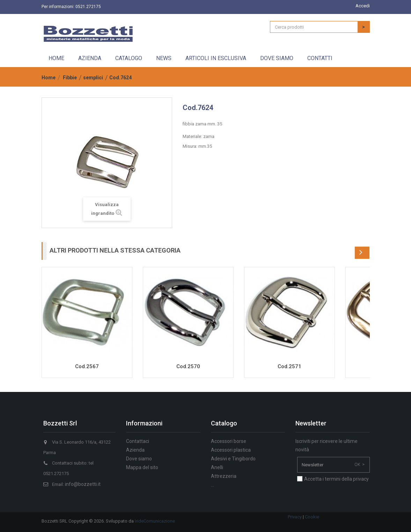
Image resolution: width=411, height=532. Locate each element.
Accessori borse (229, 441)
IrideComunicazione (155, 521)
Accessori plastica (231, 450)
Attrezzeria (224, 476)
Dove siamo (277, 58)
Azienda (90, 58)
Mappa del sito (142, 467)
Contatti (320, 58)
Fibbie (70, 78)
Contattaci (138, 441)
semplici (93, 78)
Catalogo (129, 58)
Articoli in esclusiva (216, 58)
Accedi (363, 6)
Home (56, 58)
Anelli (217, 467)
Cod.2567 (87, 366)
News (164, 58)
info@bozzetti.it (83, 484)
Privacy (295, 517)
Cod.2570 (188, 366)
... (212, 485)
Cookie (312, 517)
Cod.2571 (289, 366)
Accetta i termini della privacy (336, 479)
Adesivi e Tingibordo (233, 459)
